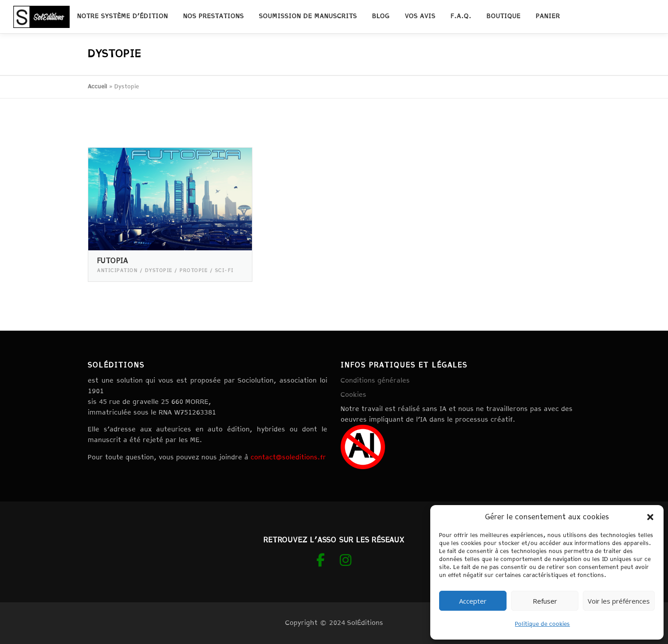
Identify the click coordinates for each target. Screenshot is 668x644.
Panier (548, 16)
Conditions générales (375, 381)
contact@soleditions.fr (288, 457)
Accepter (473, 601)
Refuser (545, 601)
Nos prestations (214, 16)
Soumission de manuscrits (308, 16)
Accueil (98, 87)
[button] (650, 517)
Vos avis (420, 16)
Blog (381, 16)
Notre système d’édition (123, 16)
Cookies (354, 395)
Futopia (113, 261)
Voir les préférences (619, 601)
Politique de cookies (542, 624)
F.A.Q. (461, 16)
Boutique (504, 16)
